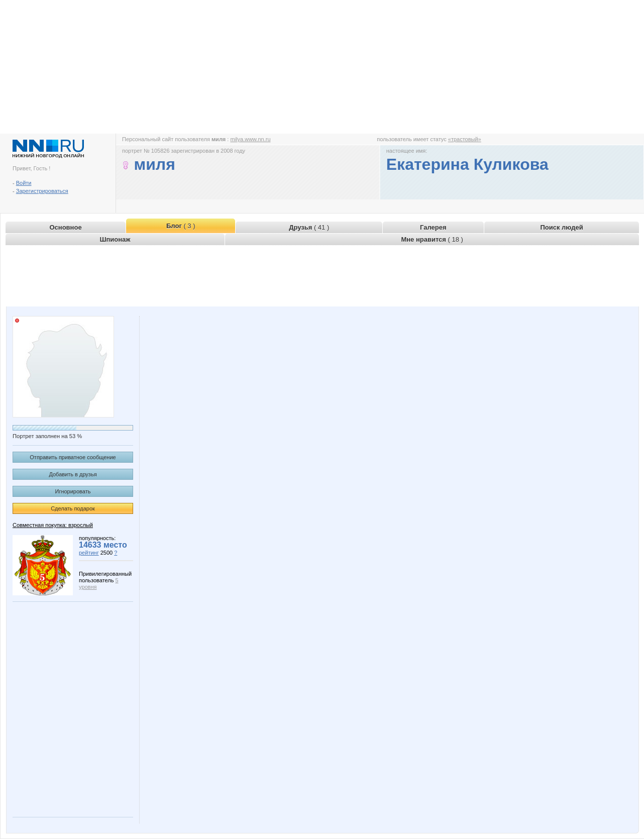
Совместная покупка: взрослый (53, 525)
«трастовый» (465, 139)
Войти (24, 183)
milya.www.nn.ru (250, 139)
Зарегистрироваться (42, 191)
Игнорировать (73, 491)
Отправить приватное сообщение (73, 457)
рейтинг (89, 553)
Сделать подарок (73, 508)
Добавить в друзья (73, 474)
